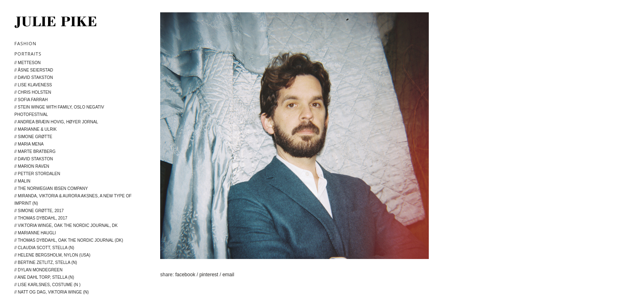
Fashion (25, 43)
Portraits (28, 54)
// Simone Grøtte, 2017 (39, 211)
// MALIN (22, 181)
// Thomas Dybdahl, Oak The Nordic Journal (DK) (69, 240)
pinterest (209, 275)
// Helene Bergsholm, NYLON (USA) (52, 255)
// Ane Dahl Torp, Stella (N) (44, 277)
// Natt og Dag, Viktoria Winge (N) (52, 292)
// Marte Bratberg (35, 151)
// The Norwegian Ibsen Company (51, 188)
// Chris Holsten (33, 92)
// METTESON (28, 63)
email (228, 275)
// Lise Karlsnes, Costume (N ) (47, 285)
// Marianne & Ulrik (36, 129)
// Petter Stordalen (37, 174)
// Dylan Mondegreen (38, 270)
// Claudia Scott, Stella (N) (44, 248)
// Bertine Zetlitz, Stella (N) (46, 262)
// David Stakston (34, 77)
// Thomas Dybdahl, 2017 (41, 218)
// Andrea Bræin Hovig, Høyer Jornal (56, 122)
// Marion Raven (32, 166)
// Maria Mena (29, 144)
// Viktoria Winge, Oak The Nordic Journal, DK (66, 225)
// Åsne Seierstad (34, 70)
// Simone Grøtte (33, 137)
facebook (186, 275)
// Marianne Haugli (35, 233)
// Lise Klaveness (33, 85)
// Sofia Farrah (31, 100)
